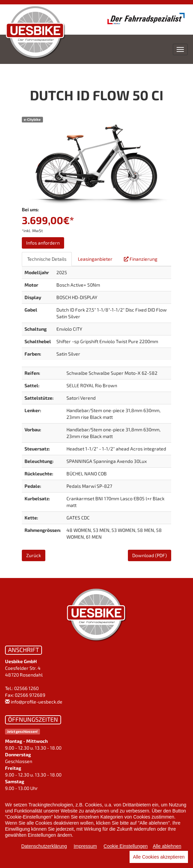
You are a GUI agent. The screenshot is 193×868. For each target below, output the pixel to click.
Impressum (85, 846)
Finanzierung (141, 259)
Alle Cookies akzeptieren (159, 857)
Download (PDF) (150, 555)
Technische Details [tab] (47, 259)
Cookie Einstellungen (126, 846)
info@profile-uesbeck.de (37, 702)
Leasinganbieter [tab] (95, 259)
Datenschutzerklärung (44, 846)
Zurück (34, 555)
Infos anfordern (43, 243)
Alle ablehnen (167, 846)
